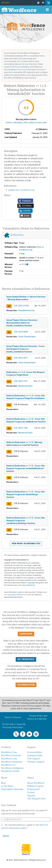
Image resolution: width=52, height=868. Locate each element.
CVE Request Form (36, 799)
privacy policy (20, 828)
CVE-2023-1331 (21, 381)
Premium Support (36, 762)
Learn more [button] (26, 634)
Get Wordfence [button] (26, 659)
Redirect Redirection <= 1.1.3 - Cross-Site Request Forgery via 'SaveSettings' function (26, 494)
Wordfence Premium (11, 755)
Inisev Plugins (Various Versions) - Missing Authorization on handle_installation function (22, 323)
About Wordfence (36, 783)
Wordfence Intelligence (12, 768)
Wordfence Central (10, 771)
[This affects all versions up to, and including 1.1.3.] (27, 264)
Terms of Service (13, 717)
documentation (23, 67)
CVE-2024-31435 (21, 306)
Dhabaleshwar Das (26, 310)
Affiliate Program (35, 786)
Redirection (17, 235)
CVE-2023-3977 (21, 358)
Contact (31, 792)
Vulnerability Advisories (12, 789)
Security (31, 796)
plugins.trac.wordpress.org (21, 190)
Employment (33, 789)
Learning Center (35, 755)
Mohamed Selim (25, 386)
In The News (7, 786)
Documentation (35, 752)
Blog (3, 783)
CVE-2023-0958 (21, 332)
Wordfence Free (9, 752)
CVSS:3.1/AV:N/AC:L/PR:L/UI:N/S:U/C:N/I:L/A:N (26, 123)
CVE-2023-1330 (21, 428)
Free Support (34, 759)
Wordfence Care (9, 759)
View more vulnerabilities (26, 544)
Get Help (6, 3)
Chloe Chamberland (27, 337)
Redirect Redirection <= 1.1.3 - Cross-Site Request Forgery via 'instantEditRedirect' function (26, 468)
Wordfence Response (12, 762)
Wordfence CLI (8, 765)
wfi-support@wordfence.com (15, 595)
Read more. (31, 585)
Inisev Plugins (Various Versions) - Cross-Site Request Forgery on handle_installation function (26, 349)
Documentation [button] (26, 685)
